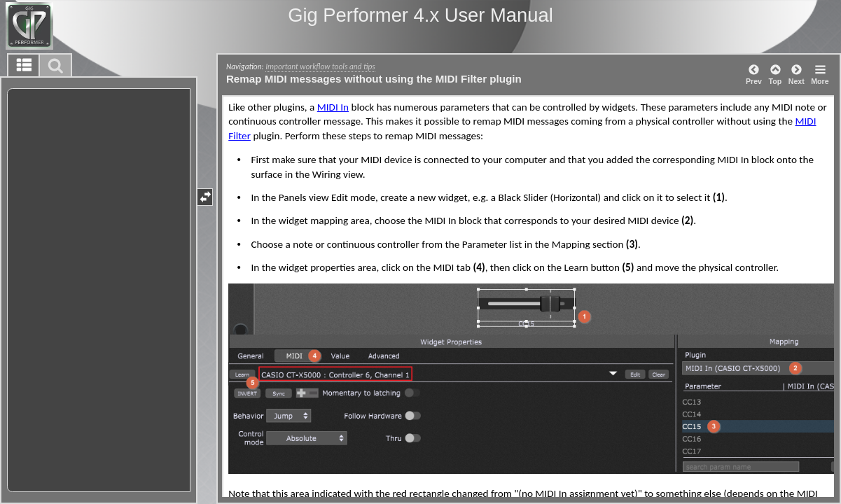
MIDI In (333, 107)
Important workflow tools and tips (320, 66)
